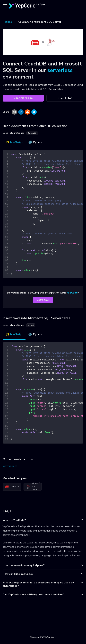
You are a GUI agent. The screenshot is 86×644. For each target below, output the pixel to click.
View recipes (10, 466)
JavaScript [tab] (14, 142)
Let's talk (43, 300)
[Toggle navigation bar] (5, 6)
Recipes (7, 22)
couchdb (32, 133)
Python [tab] (35, 142)
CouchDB (12, 487)
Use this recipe (23, 98)
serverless (60, 70)
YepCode (72, 293)
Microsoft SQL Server (33, 487)
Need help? (65, 98)
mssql (31, 325)
